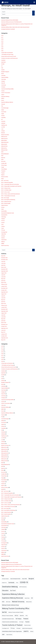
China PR (3, 83)
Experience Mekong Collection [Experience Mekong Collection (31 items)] (13, 594)
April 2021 (3, 302)
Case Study (4, 79)
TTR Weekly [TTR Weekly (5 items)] (18, 628)
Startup (3, 207)
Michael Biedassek (5, 154)
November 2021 (4, 288)
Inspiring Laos (4, 125)
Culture (3, 95)
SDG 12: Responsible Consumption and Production (11, 186)
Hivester (3, 116)
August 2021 (4, 294)
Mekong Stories (4, 146)
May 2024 (3, 256)
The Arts (3, 221)
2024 (2, 51)
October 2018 (4, 336)
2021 (2, 45)
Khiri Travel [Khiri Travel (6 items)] (8, 602)
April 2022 (3, 281)
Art (2, 66)
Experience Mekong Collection (7, 102)
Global (3, 110)
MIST (2, 156)
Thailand (3, 219)
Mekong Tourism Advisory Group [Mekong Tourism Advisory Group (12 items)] (10, 605)
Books (3, 74)
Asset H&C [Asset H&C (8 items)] (24, 579)
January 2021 (4, 307)
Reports (3, 175)
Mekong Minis (4, 140)
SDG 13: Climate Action (6, 188)
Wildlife (3, 244)
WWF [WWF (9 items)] (3, 635)
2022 (2, 47)
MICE (2, 152)
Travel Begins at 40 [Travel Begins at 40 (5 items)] (5, 628)
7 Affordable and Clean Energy (7, 54)
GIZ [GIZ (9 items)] (32, 598)
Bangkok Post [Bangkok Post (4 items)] (4, 583)
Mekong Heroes (4, 139)
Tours (2, 224)
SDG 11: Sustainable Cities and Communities (10, 184)
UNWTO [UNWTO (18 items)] (26, 631)
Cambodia (3, 76)
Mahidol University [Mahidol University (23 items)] (18, 602)
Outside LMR (4, 163)
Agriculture (3, 62)
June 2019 (3, 330)
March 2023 (4, 267)
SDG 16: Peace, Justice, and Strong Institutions (11, 194)
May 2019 (3, 332)
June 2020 (3, 317)
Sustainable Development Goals (8, 213)
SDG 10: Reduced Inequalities (7, 182)
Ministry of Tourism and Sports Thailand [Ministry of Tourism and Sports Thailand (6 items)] (16, 612)
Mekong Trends (4, 150)
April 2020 (3, 321)
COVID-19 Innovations (6, 93)
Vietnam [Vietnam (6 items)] (32, 631)
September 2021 (5, 292)
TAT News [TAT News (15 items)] (18, 619)
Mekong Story (4, 148)
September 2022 (5, 271)
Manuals (3, 133)
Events (3, 100)
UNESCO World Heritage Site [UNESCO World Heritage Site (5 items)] (27, 628)
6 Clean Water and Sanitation (7, 53)
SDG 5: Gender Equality (6, 203)
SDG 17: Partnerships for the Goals (8, 196)
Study (2, 209)
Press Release (4, 169)
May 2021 (3, 300)
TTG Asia (3, 230)
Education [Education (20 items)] (5, 590)
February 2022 (4, 284)
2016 (2, 35)
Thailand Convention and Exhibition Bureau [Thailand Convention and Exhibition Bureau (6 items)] (10, 622)
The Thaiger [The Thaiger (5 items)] (21, 622)
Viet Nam (3, 236)
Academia (3, 60)
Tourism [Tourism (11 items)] (27, 622)
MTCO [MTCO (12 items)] (16, 616)
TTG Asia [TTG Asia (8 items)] (13, 628)
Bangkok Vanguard (5, 72)
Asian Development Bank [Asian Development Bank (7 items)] (15, 579)
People (3, 167)
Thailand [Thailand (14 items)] (26, 619)
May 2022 (3, 279)
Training (3, 226)
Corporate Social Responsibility (7, 89)
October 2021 (4, 290)
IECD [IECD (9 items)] (3, 602)
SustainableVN (4, 215)
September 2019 (5, 328)
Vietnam (3, 238)
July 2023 (3, 262)
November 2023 (4, 260)
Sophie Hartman (5, 205)
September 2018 (5, 338)
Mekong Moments (5, 142)
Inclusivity (3, 121)
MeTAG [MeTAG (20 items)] (4, 612)
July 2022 (3, 275)
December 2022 (4, 269)
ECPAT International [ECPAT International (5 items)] (23, 587)
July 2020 (3, 315)
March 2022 (4, 283)
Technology (4, 217)
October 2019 (4, 326)
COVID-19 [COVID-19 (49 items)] (24, 582)
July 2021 (3, 296)
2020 (2, 43)
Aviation (3, 70)
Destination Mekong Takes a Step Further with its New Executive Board (15, 27)
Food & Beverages (5, 108)
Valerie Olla (3, 234)
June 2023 (3, 263)
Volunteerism (4, 240)
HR (2, 119)
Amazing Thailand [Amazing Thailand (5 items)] (5, 579)
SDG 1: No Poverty (5, 181)
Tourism (3, 223)
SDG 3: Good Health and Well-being (8, 200)
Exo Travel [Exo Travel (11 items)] (13, 591)
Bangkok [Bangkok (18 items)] (31, 579)
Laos (2, 129)
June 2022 (3, 277)
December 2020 (4, 309)
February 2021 (4, 305)
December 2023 (4, 258)
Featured (3, 104)
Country (3, 91)
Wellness (3, 242)
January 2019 (4, 334)
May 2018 (3, 340)
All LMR (3, 64)
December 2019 (4, 325)
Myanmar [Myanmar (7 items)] (22, 616)
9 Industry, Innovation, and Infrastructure (9, 58)
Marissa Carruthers (5, 135)
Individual (3, 123)
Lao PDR (3, 127)
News (2, 160)
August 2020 (4, 313)
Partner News (4, 165)
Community (4, 85)
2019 (2, 41)
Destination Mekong (5, 96)
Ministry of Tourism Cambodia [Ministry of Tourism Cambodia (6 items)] (8, 616)
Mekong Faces (4, 137)
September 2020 (5, 311)
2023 (2, 49)
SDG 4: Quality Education (6, 202)
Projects (3, 173)
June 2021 (3, 298)
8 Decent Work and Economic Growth (9, 56)
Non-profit (3, 161)
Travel (2, 228)
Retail (2, 179)
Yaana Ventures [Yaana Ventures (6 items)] (9, 635)
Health (3, 114)
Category (3, 81)
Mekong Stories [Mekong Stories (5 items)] (29, 602)
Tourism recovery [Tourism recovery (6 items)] (27, 625)
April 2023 (3, 265)
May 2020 (3, 319)
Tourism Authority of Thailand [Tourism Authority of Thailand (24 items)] (12, 625)
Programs (3, 171)
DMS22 (3, 98)
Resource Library (5, 177)
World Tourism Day (5, 245)
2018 (2, 39)
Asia (2, 68)
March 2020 (4, 323)
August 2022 (4, 273)
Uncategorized (4, 232)
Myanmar (3, 158)
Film (2, 106)
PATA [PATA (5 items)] (27, 616)
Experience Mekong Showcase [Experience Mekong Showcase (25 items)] (13, 598)
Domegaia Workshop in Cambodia (8, 29)
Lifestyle (3, 131)
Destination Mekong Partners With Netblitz (10, 20)
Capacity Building (5, 77)
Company (3, 87)
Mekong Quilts (4, 144)
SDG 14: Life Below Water (6, 190)
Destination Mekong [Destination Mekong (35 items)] (10, 587)
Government (4, 112)
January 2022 (4, 286)
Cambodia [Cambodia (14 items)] (11, 583)
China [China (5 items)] (17, 583)
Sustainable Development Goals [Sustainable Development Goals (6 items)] (8, 619)
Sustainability (4, 211)
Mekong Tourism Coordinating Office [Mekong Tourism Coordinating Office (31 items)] (16, 608)
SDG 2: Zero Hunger (5, 198)
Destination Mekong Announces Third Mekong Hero (11, 22)
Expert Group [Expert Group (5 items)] (27, 598)
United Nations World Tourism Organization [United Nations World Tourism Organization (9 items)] (12, 631)
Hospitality (3, 117)
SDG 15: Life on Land (5, 192)
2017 (2, 37)
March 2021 (4, 304)
